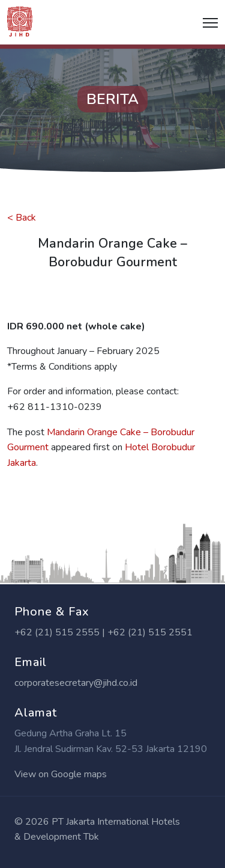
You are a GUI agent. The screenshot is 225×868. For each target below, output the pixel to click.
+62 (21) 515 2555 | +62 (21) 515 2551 (103, 632)
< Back (22, 218)
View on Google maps (61, 774)
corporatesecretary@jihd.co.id (76, 683)
